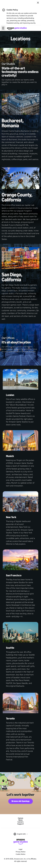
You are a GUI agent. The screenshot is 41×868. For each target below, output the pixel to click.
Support (21, 824)
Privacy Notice (21, 852)
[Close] (38, 3)
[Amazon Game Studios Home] (17, 28)
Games (21, 818)
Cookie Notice (20, 854)
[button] (3, 28)
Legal (20, 849)
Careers (20, 822)
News (21, 820)
